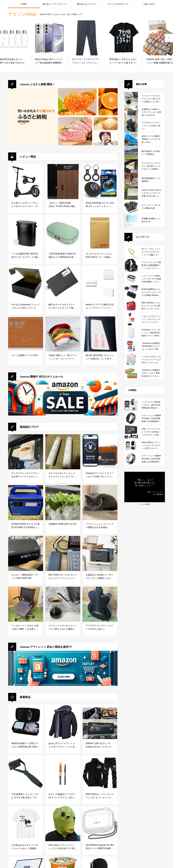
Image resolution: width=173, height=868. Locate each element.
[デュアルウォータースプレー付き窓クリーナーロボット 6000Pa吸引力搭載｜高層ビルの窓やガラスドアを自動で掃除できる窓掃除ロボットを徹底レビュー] (26, 452)
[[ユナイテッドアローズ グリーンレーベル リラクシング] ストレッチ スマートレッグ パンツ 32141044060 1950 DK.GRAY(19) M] (86, 38)
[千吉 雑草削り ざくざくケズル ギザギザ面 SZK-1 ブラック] (26, 773)
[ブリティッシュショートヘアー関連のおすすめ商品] (100, 503)
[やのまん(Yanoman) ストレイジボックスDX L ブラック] (26, 283)
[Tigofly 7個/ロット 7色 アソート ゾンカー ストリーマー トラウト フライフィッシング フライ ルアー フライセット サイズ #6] (63, 334)
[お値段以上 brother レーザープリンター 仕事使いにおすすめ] (100, 553)
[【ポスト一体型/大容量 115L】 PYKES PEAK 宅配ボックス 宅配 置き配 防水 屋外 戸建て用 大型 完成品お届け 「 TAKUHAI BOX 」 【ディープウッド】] (63, 182)
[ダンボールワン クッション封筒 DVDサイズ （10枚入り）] (100, 232)
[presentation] (4, 38)
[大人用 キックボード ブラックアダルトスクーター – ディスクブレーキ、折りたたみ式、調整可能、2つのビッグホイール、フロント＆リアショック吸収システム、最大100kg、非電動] (26, 182)
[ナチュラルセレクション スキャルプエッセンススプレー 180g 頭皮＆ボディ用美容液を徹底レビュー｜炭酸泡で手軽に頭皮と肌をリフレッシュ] (63, 452)
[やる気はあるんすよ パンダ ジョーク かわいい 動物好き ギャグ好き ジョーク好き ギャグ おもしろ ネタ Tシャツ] (26, 824)
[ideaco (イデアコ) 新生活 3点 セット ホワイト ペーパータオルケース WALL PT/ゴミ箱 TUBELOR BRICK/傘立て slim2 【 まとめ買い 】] (100, 283)
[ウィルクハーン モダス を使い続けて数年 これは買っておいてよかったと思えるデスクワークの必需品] (26, 604)
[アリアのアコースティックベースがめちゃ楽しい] (100, 604)
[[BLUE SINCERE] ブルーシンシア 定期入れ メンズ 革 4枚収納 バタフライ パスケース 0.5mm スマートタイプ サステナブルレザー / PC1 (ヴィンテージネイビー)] (100, 334)
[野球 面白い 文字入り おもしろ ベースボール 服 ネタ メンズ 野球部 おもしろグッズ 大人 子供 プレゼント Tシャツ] (124, 38)
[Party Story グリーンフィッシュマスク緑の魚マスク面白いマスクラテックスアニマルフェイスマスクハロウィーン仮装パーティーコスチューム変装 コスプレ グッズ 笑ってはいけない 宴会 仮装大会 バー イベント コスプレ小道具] (63, 824)
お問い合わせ (149, 4)
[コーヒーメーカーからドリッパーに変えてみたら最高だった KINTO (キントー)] (63, 604)
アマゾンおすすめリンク (118, 4)
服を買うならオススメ (86, 4)
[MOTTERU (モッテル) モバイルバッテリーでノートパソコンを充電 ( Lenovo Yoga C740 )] (63, 553)
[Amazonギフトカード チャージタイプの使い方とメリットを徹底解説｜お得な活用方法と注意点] (100, 452)
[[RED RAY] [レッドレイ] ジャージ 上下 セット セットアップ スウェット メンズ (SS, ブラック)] (100, 773)
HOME (24, 4)
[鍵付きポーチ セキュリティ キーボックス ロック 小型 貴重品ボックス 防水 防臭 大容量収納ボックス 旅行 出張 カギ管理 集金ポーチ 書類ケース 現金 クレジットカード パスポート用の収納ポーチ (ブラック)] (63, 283)
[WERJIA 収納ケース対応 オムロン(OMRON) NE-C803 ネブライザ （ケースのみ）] (26, 722)
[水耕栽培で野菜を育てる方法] (63, 503)
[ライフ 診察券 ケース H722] (26, 334)
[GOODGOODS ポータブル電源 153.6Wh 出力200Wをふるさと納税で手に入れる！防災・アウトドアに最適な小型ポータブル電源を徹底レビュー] (26, 503)
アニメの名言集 (145, 504)
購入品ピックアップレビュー (55, 4)
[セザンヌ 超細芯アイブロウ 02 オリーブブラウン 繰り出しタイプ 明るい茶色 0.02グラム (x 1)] (63, 773)
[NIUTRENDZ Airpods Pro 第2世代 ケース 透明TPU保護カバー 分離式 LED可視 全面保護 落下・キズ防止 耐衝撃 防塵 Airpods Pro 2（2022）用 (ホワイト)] (100, 824)
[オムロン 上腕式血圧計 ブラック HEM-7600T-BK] (26, 553)
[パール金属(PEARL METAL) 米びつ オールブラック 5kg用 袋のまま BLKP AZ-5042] (26, 232)
